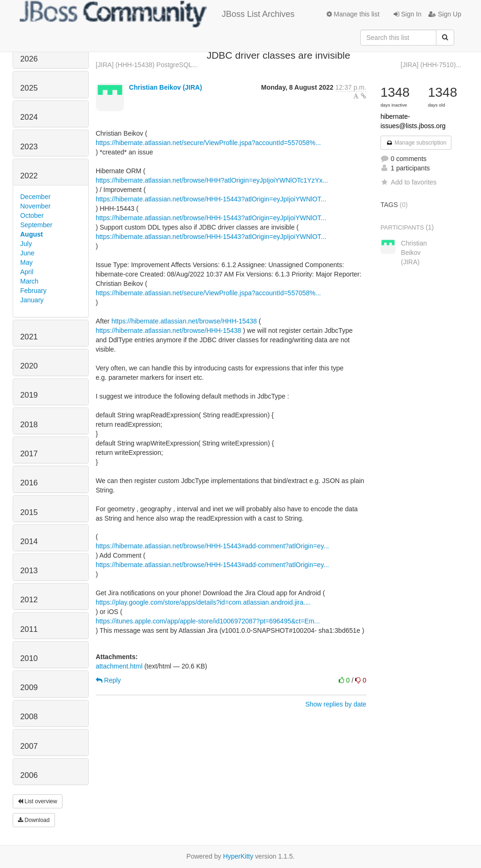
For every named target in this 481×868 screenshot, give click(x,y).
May (26, 262)
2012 (29, 600)
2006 (29, 775)
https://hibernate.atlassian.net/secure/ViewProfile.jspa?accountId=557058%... (209, 143)
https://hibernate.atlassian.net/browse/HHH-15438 (184, 321)
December (35, 197)
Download (34, 820)
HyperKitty (238, 856)
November (35, 206)
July (26, 244)
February (33, 291)
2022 (29, 176)
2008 (29, 717)
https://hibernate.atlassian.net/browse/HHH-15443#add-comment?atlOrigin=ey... (213, 546)
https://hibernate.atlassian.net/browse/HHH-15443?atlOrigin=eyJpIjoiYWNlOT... (211, 199)
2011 (29, 629)
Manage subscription (416, 143)
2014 (29, 542)
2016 (29, 483)
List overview (38, 801)
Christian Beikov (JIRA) (166, 87)
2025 (29, 88)
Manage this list (353, 14)
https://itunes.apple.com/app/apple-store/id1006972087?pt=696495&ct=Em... (208, 621)
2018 (29, 425)
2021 (29, 337)
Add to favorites (408, 182)
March (29, 281)
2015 (29, 512)
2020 (29, 366)
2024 (29, 117)
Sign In (407, 14)
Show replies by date (336, 704)
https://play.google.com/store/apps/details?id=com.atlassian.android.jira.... (203, 602)
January (32, 300)
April (27, 272)
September (36, 225)
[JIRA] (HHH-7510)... (431, 65)
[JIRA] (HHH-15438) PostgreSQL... (147, 65)
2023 (29, 147)
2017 (29, 454)
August (31, 234)
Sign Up (445, 14)
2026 (29, 59)
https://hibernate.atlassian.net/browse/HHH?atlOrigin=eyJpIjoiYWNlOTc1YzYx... (212, 180)
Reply (109, 680)
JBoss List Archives (157, 14)
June (27, 253)
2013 (29, 571)
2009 (29, 687)
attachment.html (119, 666)
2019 (29, 395)
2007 (29, 746)
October (32, 215)
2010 (29, 658)
